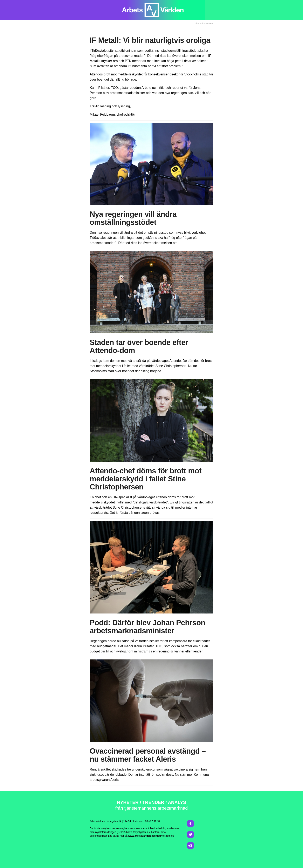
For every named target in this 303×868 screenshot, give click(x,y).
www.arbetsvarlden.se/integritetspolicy (151, 836)
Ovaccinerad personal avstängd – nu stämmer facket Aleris (148, 755)
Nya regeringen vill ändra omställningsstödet (133, 218)
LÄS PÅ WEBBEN (204, 23)
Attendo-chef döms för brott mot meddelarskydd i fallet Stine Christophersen (146, 479)
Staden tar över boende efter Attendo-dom (139, 346)
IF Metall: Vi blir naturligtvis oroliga (150, 40)
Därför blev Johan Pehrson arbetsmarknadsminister (148, 627)
